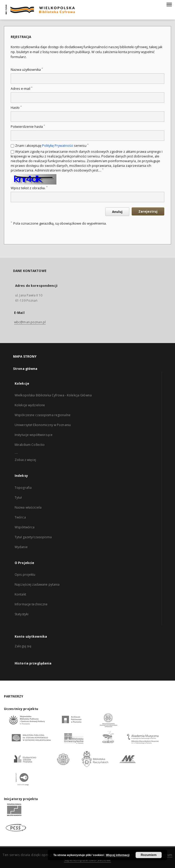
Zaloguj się (23, 646)
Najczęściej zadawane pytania (37, 584)
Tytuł (18, 498)
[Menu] (169, 4)
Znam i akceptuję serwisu (52, 146)
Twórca (20, 517)
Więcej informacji (118, 855)
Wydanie (21, 547)
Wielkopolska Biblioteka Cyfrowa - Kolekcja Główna (53, 395)
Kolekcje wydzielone (30, 405)
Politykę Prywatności (58, 146)
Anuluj (117, 212)
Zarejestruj (148, 211)
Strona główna (25, 369)
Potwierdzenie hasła (28, 127)
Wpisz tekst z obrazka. (29, 188)
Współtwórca (25, 527)
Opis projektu (25, 575)
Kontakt (20, 594)
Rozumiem (149, 855)
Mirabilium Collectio (30, 445)
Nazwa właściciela (28, 507)
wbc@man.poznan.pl (30, 322)
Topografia (23, 488)
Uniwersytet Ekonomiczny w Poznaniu (43, 425)
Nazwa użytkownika (27, 70)
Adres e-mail (22, 89)
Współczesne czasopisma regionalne (43, 415)
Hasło (16, 108)
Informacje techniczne (31, 604)
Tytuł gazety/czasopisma (33, 537)
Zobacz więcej (25, 460)
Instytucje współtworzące (34, 435)
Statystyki (22, 614)
